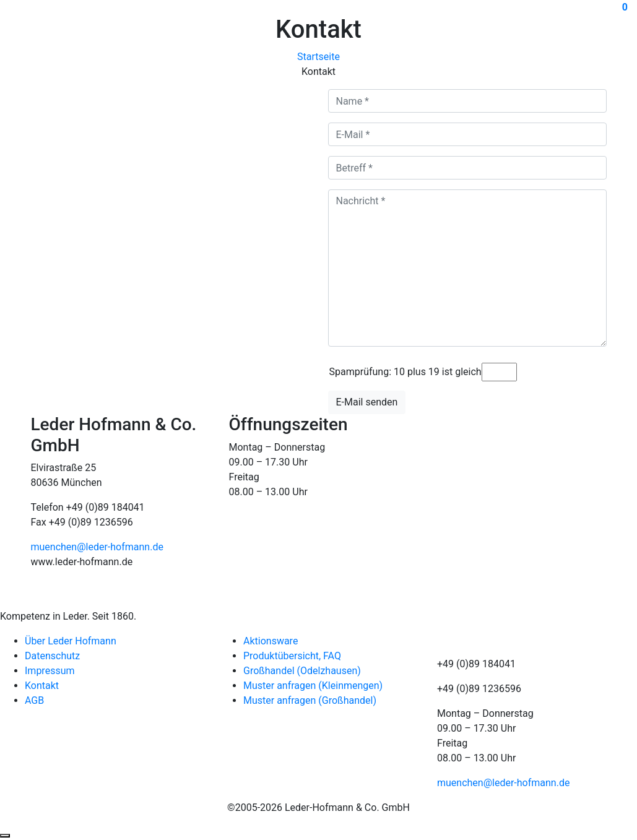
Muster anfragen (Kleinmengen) (313, 686)
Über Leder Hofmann (71, 641)
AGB (34, 700)
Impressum (50, 671)
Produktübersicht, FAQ (292, 656)
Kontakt (42, 686)
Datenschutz (52, 656)
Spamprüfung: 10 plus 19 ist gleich (405, 372)
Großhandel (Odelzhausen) (302, 671)
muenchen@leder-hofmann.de (97, 547)
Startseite (318, 57)
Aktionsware (271, 641)
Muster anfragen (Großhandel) (310, 700)
